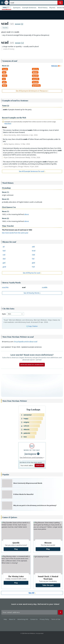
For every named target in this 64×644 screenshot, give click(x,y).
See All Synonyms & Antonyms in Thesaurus (31, 91)
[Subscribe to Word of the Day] (27, 465)
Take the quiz (48, 585)
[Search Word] (60, 3)
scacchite (5, 287)
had (33, 267)
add (33, 247)
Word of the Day (32, 450)
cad (4, 255)
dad (4, 259)
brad (34, 251)
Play (16, 549)
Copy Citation (32, 326)
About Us (13, 619)
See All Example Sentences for (31, 171)
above (27, 214)
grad (4, 267)
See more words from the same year (15, 233)
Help (6, 619)
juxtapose (31, 454)
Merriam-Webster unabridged (32, 365)
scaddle (45, 287)
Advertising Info (23, 619)
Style (4, 314)
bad (4, 251)
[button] (7, 7)
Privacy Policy (45, 619)
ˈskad (5, 28)
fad (33, 259)
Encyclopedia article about (26, 342)
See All (31, 593)
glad (33, 263)
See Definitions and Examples (31, 457)
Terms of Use (56, 619)
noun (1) (19, 24)
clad (33, 255)
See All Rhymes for (31, 273)
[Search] (36, 3)
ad (4, 247)
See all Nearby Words (31, 293)
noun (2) (19, 43)
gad (4, 263)
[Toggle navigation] (2, 3)
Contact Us (34, 619)
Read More (8, 123)
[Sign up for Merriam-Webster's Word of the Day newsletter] (29, 612)
